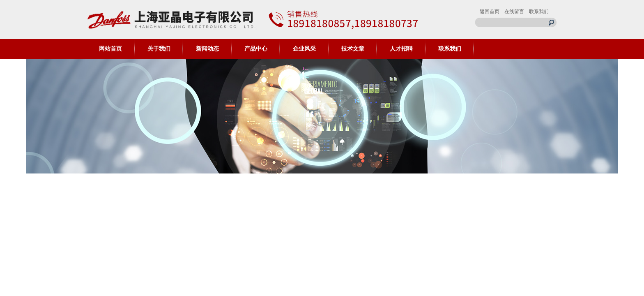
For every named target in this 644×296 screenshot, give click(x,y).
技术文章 (353, 49)
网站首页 (110, 49)
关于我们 (159, 49)
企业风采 (304, 49)
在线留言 (514, 12)
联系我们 (539, 12)
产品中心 (256, 49)
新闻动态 (207, 49)
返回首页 (490, 12)
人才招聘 (401, 49)
